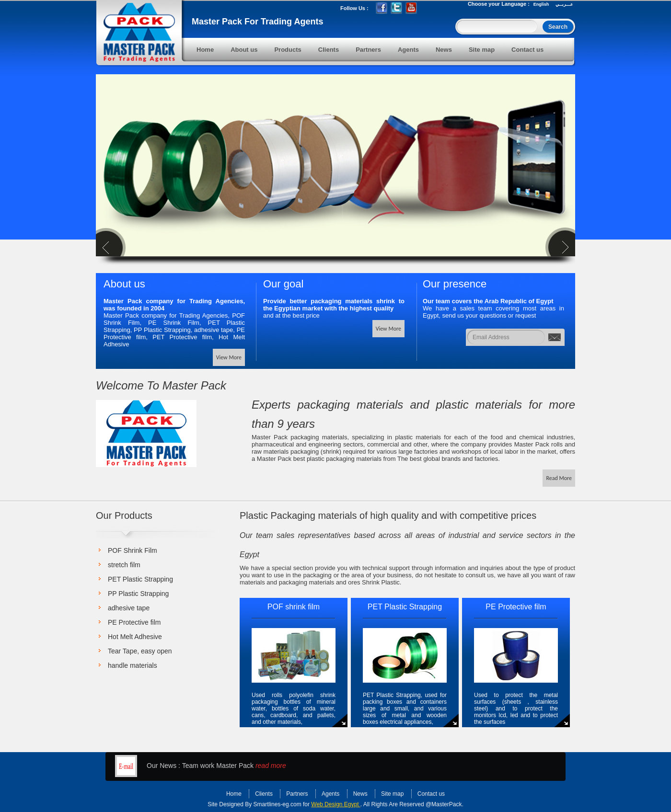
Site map (482, 50)
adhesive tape (129, 608)
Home (205, 50)
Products (288, 50)
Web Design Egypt (336, 804)
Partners (368, 50)
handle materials (133, 665)
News (444, 50)
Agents (408, 50)
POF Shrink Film (133, 550)
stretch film (124, 565)
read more (271, 766)
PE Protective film (134, 622)
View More (229, 357)
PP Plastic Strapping (138, 594)
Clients (329, 50)
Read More (559, 478)
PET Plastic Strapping (140, 579)
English (541, 4)
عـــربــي (564, 4)
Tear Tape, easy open (140, 651)
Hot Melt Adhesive (135, 637)
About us (244, 50)
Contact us (527, 50)
